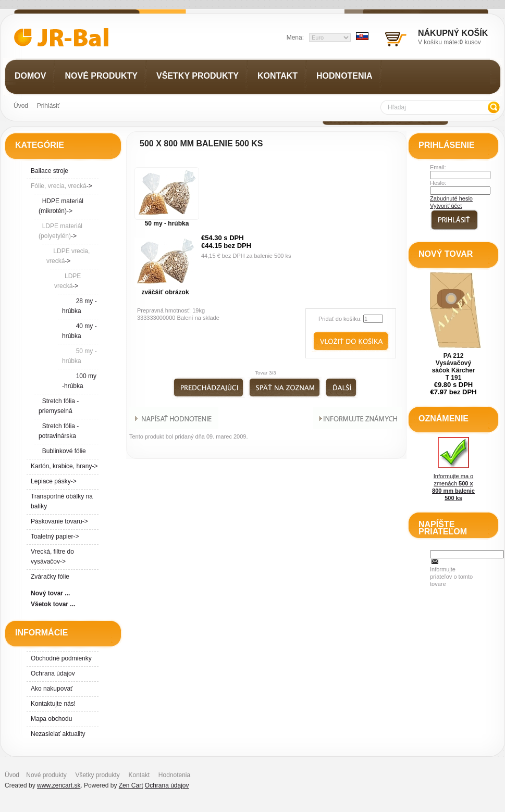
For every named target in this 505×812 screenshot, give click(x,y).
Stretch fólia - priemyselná (59, 406)
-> (61, 186)
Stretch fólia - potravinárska (59, 431)
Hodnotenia (174, 775)
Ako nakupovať (52, 689)
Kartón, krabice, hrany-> (64, 466)
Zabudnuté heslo (451, 198)
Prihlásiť (48, 106)
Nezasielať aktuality (58, 734)
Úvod (21, 106)
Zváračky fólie (50, 577)
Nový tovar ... (50, 593)
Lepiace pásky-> (54, 481)
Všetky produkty (97, 775)
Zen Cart (131, 785)
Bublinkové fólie (62, 451)
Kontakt (139, 775)
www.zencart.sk (59, 785)
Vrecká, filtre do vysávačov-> (52, 557)
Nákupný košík (453, 33)
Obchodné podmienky (61, 658)
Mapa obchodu (51, 719)
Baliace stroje (50, 171)
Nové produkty (46, 775)
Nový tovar (446, 254)
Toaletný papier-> (55, 536)
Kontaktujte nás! (53, 704)
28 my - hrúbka (79, 306)
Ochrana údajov (53, 673)
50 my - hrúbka (167, 223)
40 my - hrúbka (79, 331)
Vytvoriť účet (446, 206)
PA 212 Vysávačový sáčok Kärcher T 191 (454, 367)
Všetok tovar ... (53, 604)
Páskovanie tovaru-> (59, 521)
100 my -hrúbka (79, 381)
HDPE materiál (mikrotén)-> (61, 206)
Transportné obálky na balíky (62, 501)
